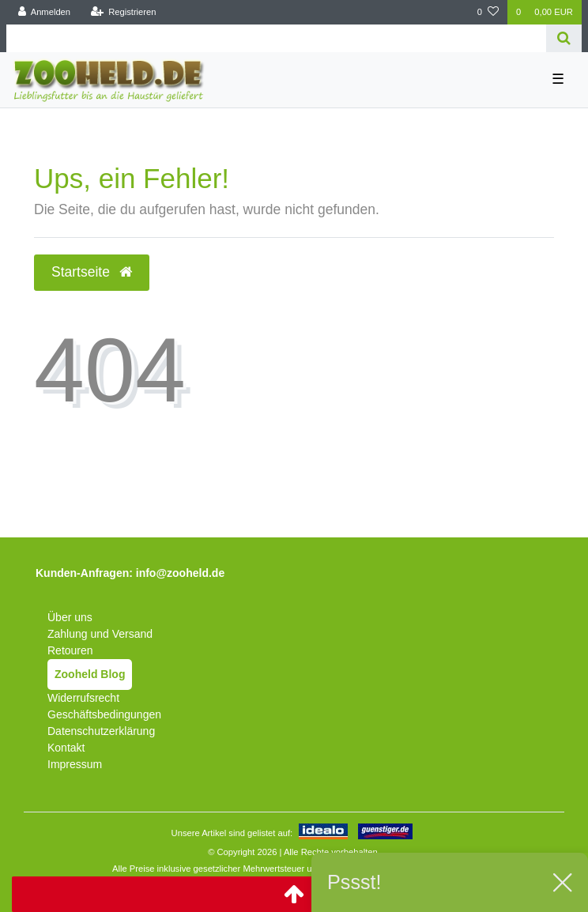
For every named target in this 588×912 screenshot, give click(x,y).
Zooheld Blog (90, 674)
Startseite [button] (92, 272)
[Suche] (564, 38)
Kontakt (66, 748)
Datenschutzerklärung (101, 731)
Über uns (70, 617)
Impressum (75, 764)
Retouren (70, 650)
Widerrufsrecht (83, 698)
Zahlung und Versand (100, 634)
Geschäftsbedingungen (104, 714)
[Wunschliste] (488, 12)
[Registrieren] (123, 12)
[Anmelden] (45, 12)
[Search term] (276, 38)
